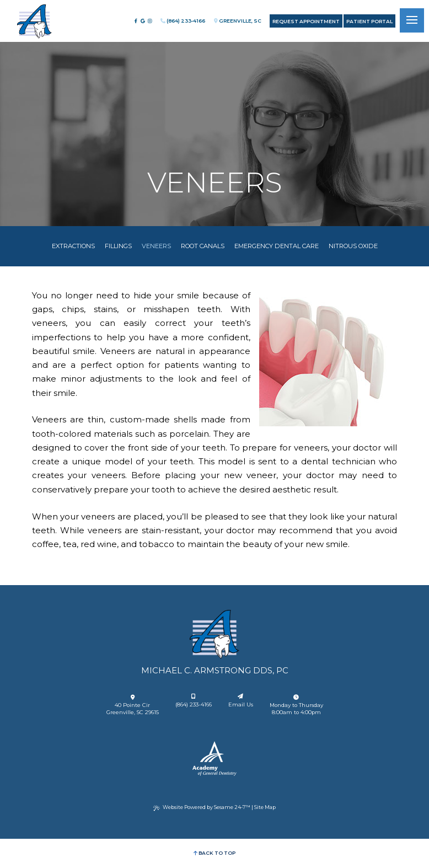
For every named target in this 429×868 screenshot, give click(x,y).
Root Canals (203, 246)
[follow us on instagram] (150, 21)
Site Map (265, 807)
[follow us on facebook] (136, 21)
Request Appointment (306, 21)
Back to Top (214, 853)
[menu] (412, 20)
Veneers (156, 246)
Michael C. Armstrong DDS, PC (215, 670)
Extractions (73, 246)
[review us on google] (143, 21)
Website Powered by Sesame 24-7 (202, 807)
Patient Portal (369, 21)
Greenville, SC (238, 21)
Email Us (241, 701)
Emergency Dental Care (277, 246)
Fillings (118, 246)
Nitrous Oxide (353, 246)
